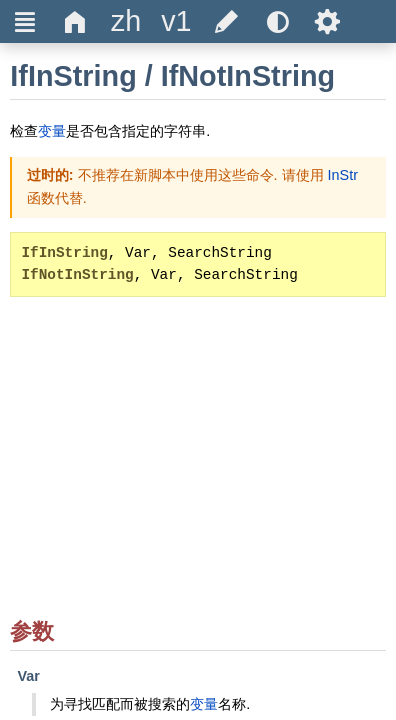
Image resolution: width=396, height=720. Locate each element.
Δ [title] (75, 21)
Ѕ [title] (327, 21)
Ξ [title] (25, 21)
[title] (126, 21)
